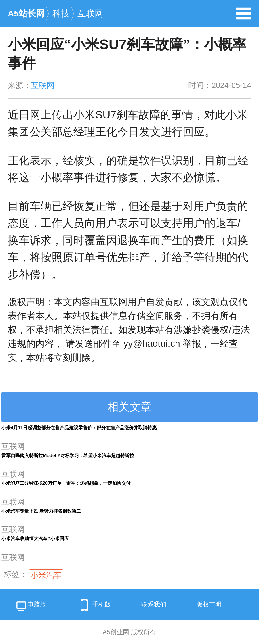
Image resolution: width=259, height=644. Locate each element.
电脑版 (31, 607)
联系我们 (154, 604)
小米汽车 (46, 575)
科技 (61, 13)
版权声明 (209, 604)
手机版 (94, 605)
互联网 (90, 13)
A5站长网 (26, 13)
